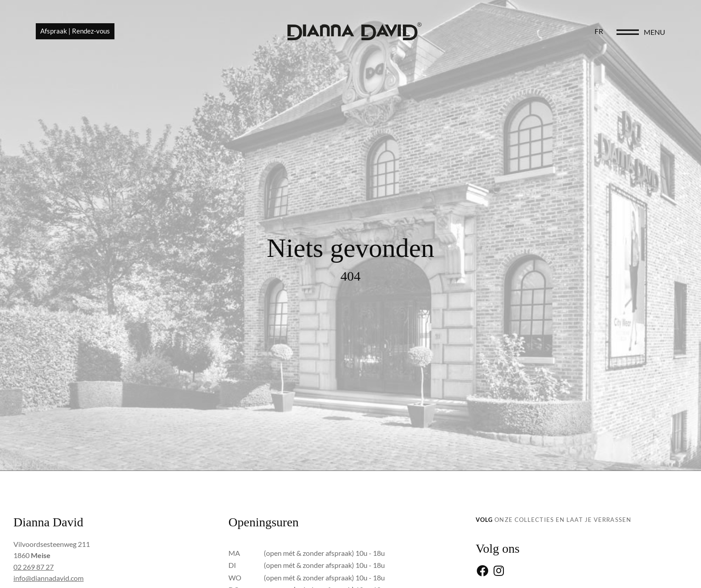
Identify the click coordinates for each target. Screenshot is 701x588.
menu (655, 32)
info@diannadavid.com (49, 578)
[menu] (628, 32)
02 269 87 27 (34, 567)
